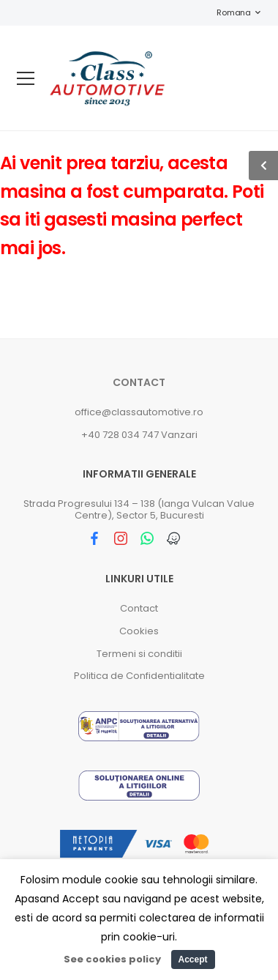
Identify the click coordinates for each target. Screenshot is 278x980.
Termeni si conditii (139, 654)
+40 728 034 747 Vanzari (139, 435)
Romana (227, 12)
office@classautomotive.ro (139, 412)
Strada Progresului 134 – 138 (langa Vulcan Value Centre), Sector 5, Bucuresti (139, 509)
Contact (139, 382)
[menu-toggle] (26, 78)
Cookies (139, 631)
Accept (192, 959)
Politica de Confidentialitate (139, 676)
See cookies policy (112, 959)
